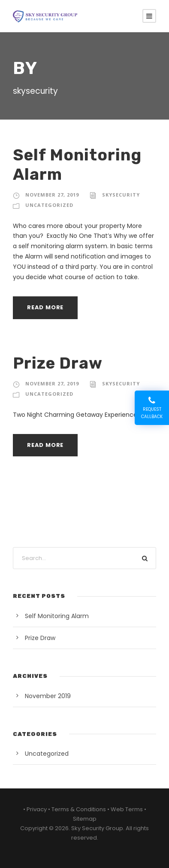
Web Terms (127, 809)
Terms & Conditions (79, 809)
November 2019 (48, 696)
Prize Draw (58, 363)
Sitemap (85, 819)
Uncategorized (49, 205)
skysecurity (121, 195)
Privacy (37, 809)
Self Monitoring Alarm (57, 616)
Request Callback (152, 408)
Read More (45, 307)
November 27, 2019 (52, 195)
